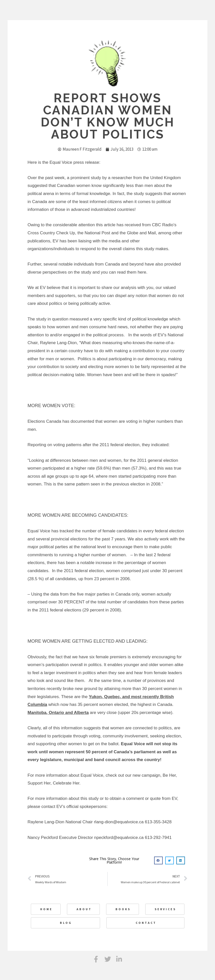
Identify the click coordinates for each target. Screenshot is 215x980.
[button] (158, 861)
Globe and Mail (141, 233)
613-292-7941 (158, 838)
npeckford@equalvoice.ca (119, 838)
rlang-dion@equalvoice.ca (119, 822)
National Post (97, 233)
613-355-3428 (158, 822)
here (142, 272)
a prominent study (84, 178)
